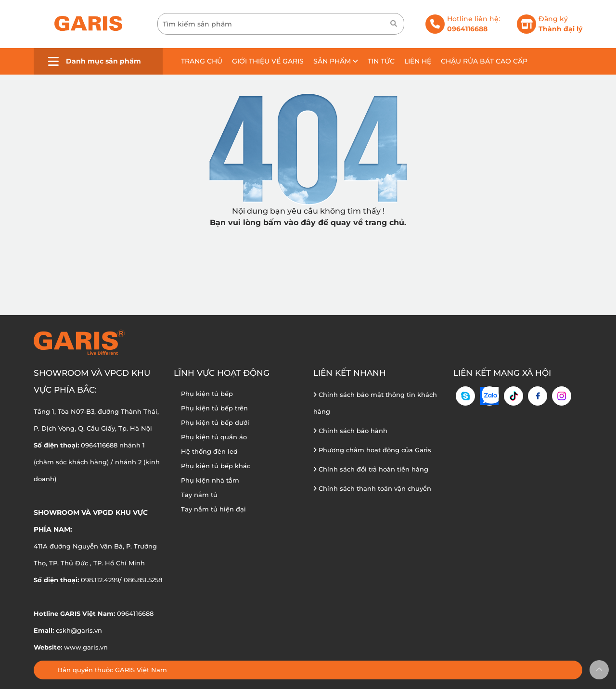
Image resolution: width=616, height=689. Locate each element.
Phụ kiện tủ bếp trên (214, 408)
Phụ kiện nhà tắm (210, 480)
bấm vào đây (289, 223)
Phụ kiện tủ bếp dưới (215, 422)
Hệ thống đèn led (209, 451)
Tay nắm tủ (199, 495)
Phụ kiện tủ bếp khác (216, 466)
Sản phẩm (336, 61)
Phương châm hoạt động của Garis (372, 450)
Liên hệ (418, 61)
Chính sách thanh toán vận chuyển (372, 488)
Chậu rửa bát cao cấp (484, 61)
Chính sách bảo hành (350, 431)
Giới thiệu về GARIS (268, 61)
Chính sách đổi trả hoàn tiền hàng (371, 469)
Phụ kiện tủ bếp (207, 394)
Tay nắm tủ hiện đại (213, 509)
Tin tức (381, 61)
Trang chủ (202, 61)
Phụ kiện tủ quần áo (214, 437)
